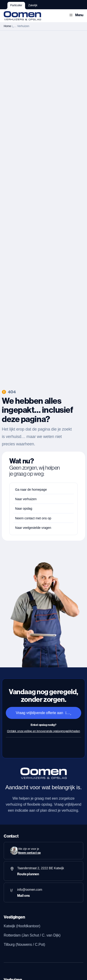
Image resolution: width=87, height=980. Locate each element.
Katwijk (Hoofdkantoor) (22, 926)
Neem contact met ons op (33, 518)
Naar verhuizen (26, 499)
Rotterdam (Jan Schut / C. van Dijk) (32, 935)
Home (7, 26)
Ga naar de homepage (31, 490)
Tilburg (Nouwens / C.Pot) (24, 945)
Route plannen (28, 874)
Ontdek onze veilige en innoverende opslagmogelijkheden (43, 731)
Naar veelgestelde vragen (33, 528)
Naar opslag (24, 508)
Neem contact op (29, 853)
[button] (76, 15)
